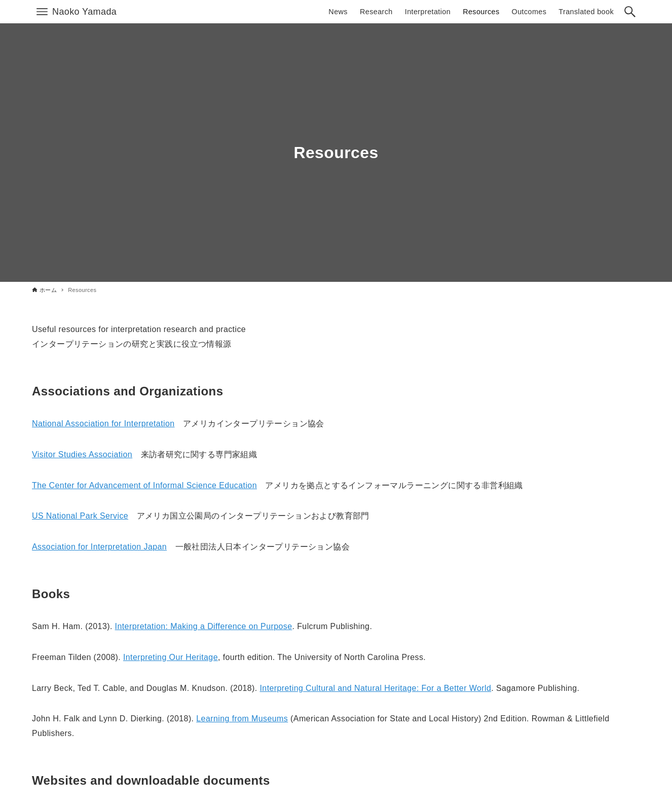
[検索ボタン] (630, 12)
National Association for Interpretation (103, 424)
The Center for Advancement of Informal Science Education (144, 485)
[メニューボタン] (42, 12)
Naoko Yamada (84, 12)
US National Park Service (80, 516)
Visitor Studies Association (82, 454)
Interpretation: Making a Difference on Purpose (204, 626)
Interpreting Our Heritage (171, 657)
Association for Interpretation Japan (99, 547)
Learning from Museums (242, 719)
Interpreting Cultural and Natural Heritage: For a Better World (376, 688)
